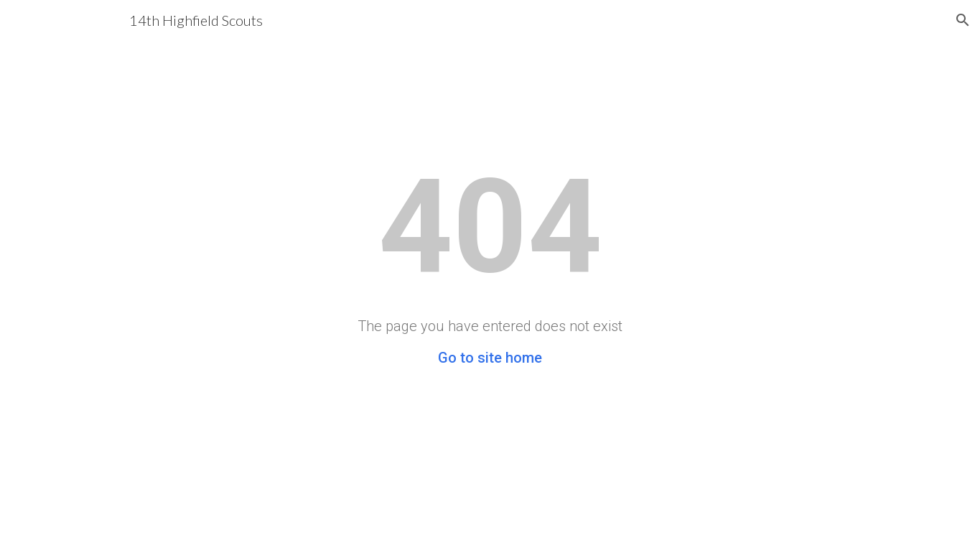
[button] (963, 20)
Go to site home (490, 358)
